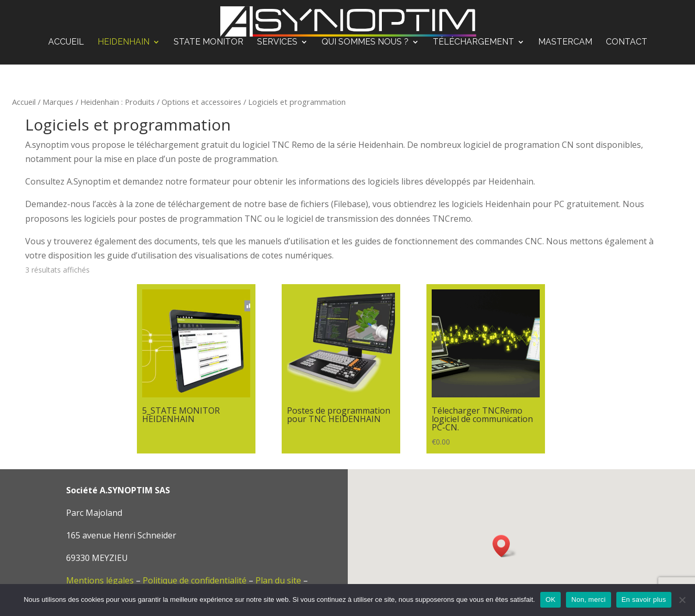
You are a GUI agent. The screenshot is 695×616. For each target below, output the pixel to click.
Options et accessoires (201, 102)
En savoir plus (644, 599)
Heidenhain (124, 42)
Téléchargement (473, 42)
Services (277, 42)
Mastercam (565, 42)
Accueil (66, 42)
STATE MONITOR (208, 42)
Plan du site (278, 580)
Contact (627, 42)
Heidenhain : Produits (117, 102)
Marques (58, 102)
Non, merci (588, 599)
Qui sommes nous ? (365, 42)
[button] (505, 546)
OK (550, 599)
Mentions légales (100, 580)
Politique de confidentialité (195, 580)
